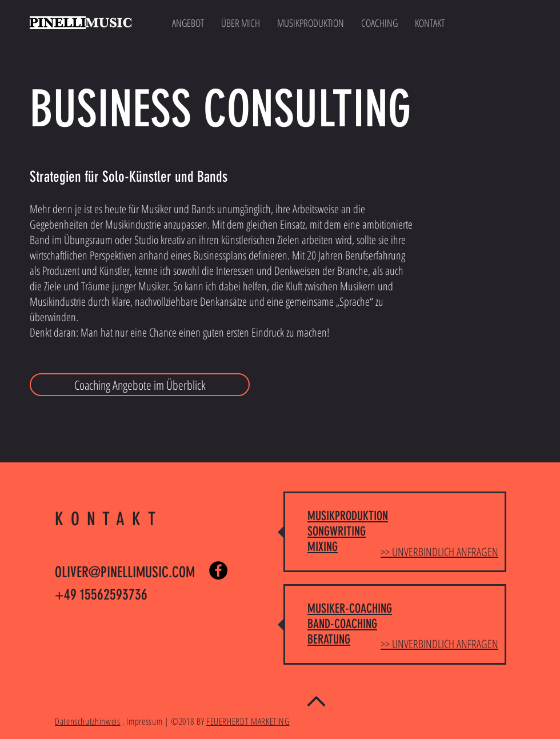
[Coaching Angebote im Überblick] (140, 385)
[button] (311, 23)
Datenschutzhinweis (88, 721)
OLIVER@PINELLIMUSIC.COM (125, 572)
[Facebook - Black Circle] (218, 570)
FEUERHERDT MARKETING (248, 721)
